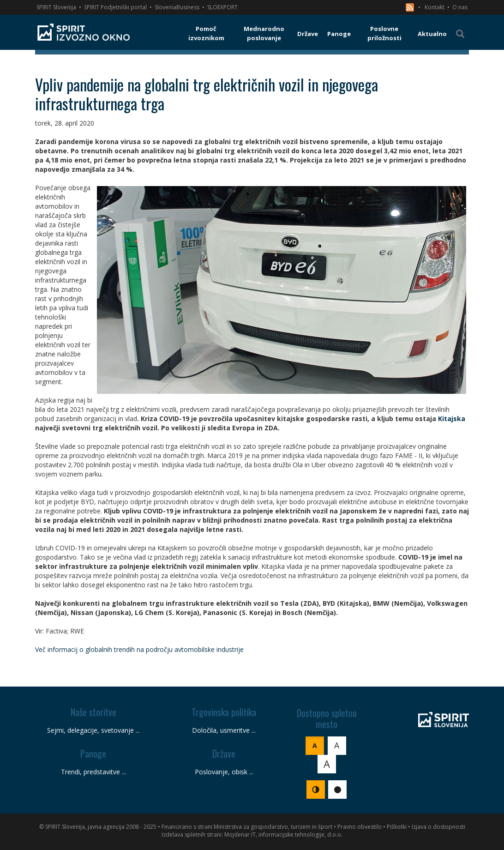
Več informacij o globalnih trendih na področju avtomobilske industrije (139, 649)
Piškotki (397, 827)
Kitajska (452, 419)
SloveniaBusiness (177, 7)
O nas (460, 7)
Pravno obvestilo (360, 827)
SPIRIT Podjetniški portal (115, 7)
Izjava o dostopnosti (438, 827)
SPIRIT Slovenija (56, 7)
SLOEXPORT (222, 7)
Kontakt (435, 7)
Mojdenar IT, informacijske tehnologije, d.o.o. (283, 835)
